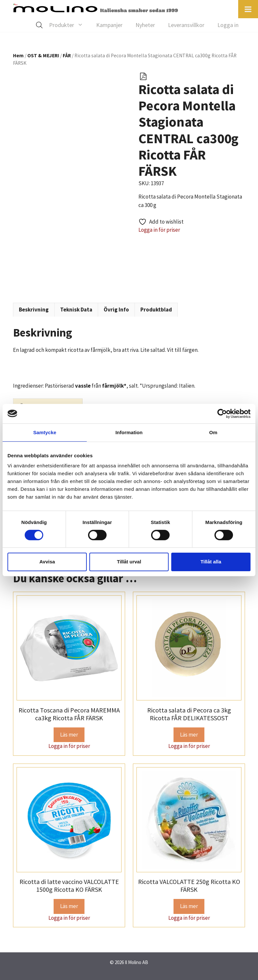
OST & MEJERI (43, 55)
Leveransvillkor (186, 25)
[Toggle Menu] (248, 9)
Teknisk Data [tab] (76, 310)
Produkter (69, 25)
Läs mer (69, 735)
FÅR (67, 55)
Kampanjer (109, 25)
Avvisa (47, 562)
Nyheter (145, 25)
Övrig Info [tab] (116, 310)
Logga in (228, 25)
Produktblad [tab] (156, 310)
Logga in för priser (159, 230)
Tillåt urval (129, 562)
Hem (18, 55)
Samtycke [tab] (45, 432)
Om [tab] (213, 432)
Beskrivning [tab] (34, 310)
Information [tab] (129, 432)
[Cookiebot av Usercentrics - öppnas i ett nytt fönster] (222, 413)
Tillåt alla (211, 562)
